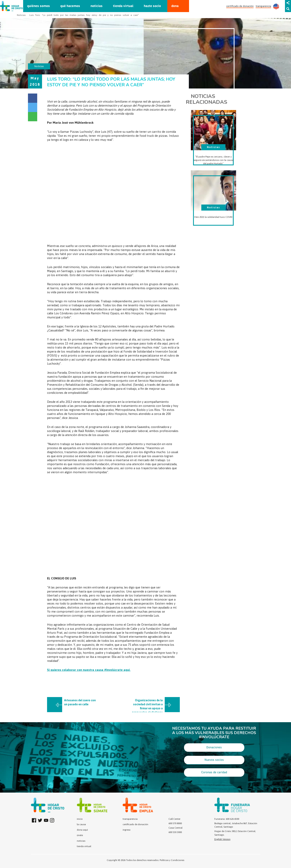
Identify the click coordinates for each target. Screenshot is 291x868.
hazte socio (152, 6)
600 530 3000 (175, 832)
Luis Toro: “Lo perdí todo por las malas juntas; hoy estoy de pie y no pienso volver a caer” (84, 15)
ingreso (127, 830)
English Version (222, 839)
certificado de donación (240, 6)
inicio (80, 819)
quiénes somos (39, 6)
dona (175, 6)
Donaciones (214, 748)
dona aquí (82, 830)
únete (80, 835)
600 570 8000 (175, 823)
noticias (97, 6)
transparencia (263, 6)
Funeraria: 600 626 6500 (227, 819)
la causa (81, 824)
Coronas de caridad (214, 772)
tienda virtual (123, 6)
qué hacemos (70, 6)
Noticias (21, 15)
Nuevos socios (214, 760)
